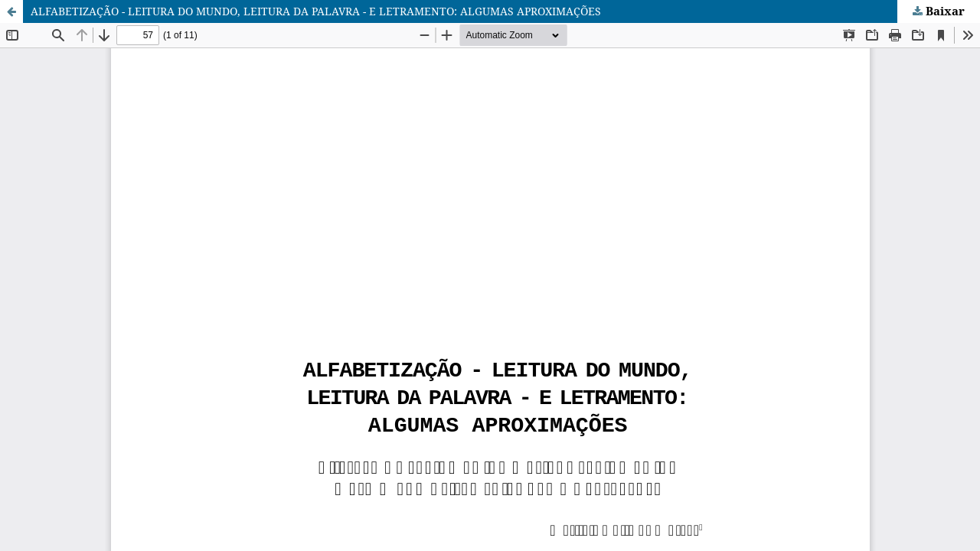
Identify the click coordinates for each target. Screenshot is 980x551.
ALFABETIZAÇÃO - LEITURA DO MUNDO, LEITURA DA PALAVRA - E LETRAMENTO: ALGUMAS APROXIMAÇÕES (316, 11)
